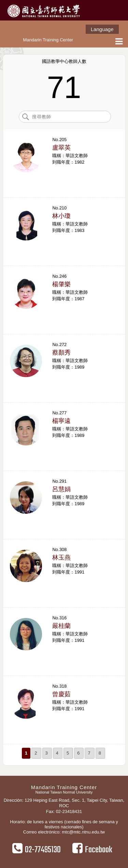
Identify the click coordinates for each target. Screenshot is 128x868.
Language (102, 29)
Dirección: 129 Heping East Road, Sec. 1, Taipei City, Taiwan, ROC (64, 803)
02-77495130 (37, 849)
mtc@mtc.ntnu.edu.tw (83, 832)
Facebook (92, 849)
